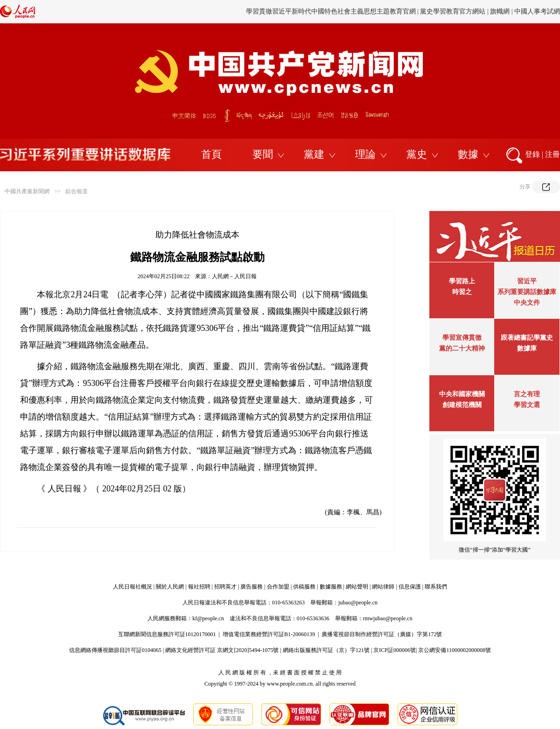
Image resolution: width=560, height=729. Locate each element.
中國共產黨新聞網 (27, 191)
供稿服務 (304, 587)
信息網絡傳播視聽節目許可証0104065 (115, 650)
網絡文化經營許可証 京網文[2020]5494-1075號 (222, 650)
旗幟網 (500, 11)
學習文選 (527, 405)
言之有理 (527, 394)
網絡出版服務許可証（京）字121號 (326, 650)
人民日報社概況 (133, 587)
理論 (365, 154)
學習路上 (462, 281)
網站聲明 (357, 587)
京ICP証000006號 (395, 650)
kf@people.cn (208, 618)
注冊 (553, 154)
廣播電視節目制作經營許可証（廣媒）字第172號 (382, 634)
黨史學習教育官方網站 (454, 11)
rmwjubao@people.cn (388, 618)
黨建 (314, 154)
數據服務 (331, 587)
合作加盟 (278, 587)
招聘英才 (225, 587)
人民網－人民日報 (234, 276)
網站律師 (383, 587)
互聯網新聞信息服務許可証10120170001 (167, 634)
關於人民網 (170, 587)
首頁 (211, 154)
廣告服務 (252, 587)
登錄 (532, 154)
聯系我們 (436, 587)
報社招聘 (199, 587)
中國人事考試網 (537, 11)
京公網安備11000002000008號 (455, 650)
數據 (468, 154)
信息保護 (410, 587)
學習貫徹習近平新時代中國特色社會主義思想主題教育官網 (331, 11)
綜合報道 (77, 191)
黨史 (417, 154)
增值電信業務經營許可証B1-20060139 (269, 634)
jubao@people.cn (358, 603)
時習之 (462, 292)
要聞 (263, 154)
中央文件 (527, 303)
